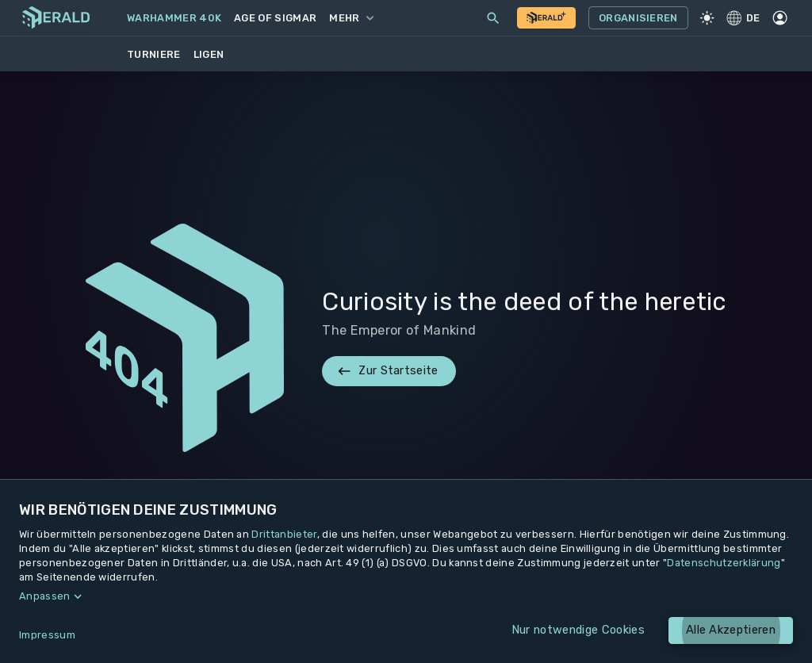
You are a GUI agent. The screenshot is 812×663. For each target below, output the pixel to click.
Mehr (351, 18)
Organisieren (638, 18)
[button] (406, 596)
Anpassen (45, 596)
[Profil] (780, 18)
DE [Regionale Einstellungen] (743, 17)
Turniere (154, 54)
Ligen (209, 54)
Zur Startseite (389, 371)
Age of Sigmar (275, 18)
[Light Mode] (707, 18)
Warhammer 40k (174, 18)
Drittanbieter (284, 534)
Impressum (47, 635)
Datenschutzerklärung (724, 563)
